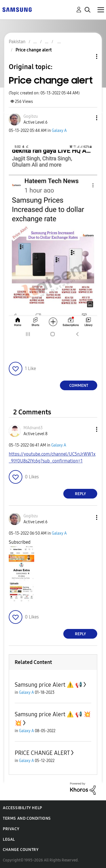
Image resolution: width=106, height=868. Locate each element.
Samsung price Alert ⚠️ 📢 (48, 685)
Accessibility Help (22, 808)
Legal (9, 839)
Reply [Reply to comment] (80, 494)
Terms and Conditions (27, 818)
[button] (87, 118)
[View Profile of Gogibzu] (31, 116)
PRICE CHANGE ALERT (42, 753)
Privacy (11, 829)
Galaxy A (59, 131)
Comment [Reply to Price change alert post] (79, 386)
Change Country (21, 850)
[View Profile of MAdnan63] (33, 428)
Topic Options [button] (87, 56)
